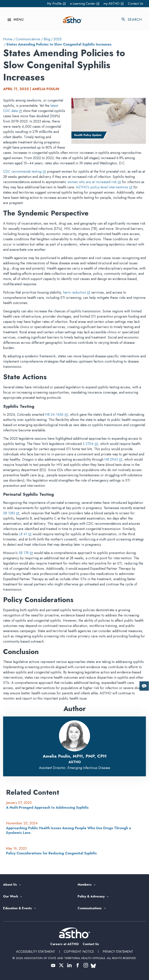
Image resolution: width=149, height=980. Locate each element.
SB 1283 (11, 513)
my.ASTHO (113, 3)
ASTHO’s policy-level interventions (104, 187)
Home (8, 39)
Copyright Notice (79, 952)
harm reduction (77, 292)
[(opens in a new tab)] (53, 965)
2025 (58, 39)
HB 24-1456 (56, 415)
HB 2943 (113, 459)
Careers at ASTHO (65, 944)
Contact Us (135, 3)
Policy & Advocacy (91, 897)
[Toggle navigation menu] (13, 20)
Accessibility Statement (36, 952)
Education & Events (17, 908)
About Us (10, 885)
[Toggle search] (133, 20)
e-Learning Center (82, 3)
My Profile (53, 3)
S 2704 (90, 444)
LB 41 (25, 534)
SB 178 (26, 553)
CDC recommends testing (25, 172)
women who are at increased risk (94, 182)
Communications (28, 39)
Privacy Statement (118, 952)
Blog (47, 39)
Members (85, 885)
